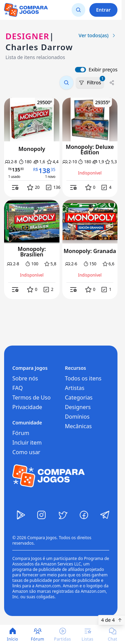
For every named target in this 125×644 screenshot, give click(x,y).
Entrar (104, 10)
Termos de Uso (32, 397)
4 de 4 (112, 620)
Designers (78, 407)
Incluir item (27, 443)
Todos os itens (83, 378)
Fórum (21, 433)
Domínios (77, 417)
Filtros (91, 81)
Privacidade (27, 407)
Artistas (75, 388)
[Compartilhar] (112, 83)
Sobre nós (25, 378)
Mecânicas (79, 426)
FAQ (17, 388)
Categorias (79, 397)
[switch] (80, 70)
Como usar (26, 452)
